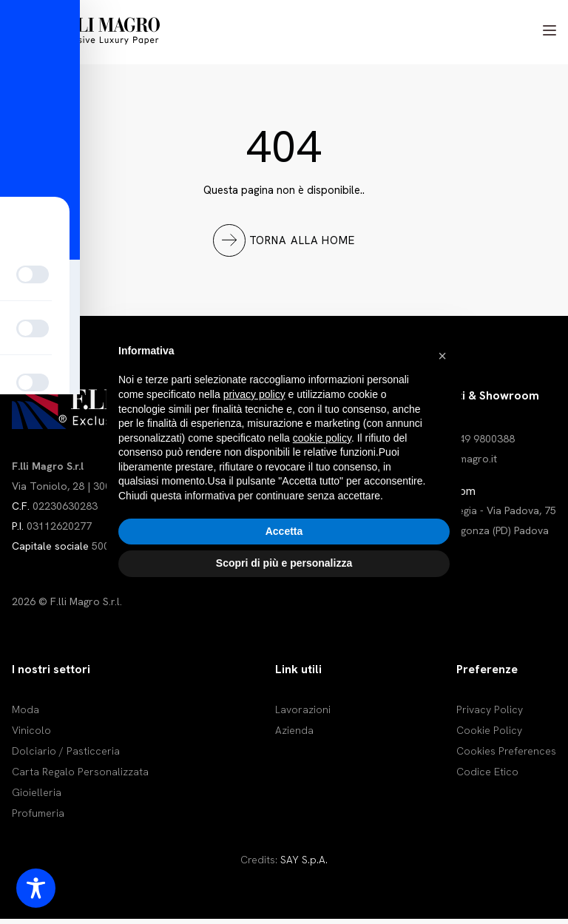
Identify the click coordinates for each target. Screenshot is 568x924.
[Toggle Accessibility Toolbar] (36, 888)
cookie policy (322, 438)
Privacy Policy (490, 715)
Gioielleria (37, 797)
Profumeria (38, 818)
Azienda (294, 735)
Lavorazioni (303, 715)
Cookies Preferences (506, 756)
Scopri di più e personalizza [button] (284, 563)
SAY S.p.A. (304, 865)
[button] (442, 356)
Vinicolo (31, 735)
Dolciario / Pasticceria (66, 756)
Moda (26, 715)
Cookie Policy (489, 735)
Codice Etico (487, 777)
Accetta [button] (284, 531)
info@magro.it (464, 463)
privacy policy (254, 394)
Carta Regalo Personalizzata (80, 777)
